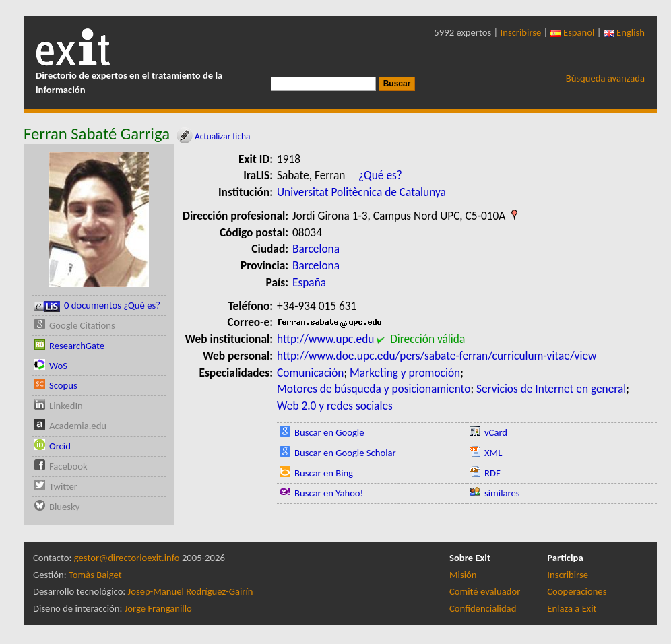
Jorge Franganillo (158, 608)
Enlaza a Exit (572, 608)
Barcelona (316, 249)
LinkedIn (66, 406)
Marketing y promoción (405, 373)
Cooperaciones (577, 591)
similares (502, 493)
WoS (58, 366)
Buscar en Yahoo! (329, 493)
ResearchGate (77, 346)
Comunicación (310, 373)
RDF (492, 473)
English (624, 32)
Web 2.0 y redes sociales (335, 406)
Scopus (63, 385)
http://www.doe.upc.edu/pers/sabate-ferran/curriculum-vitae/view (437, 356)
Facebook (68, 466)
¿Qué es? (380, 175)
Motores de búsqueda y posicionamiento (374, 389)
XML (493, 453)
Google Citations (82, 325)
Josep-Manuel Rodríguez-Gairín (191, 591)
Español (573, 32)
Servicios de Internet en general (551, 389)
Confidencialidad (483, 608)
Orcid (60, 446)
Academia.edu (78, 426)
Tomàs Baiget (95, 575)
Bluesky (64, 507)
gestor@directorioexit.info (127, 558)
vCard (496, 432)
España (309, 282)
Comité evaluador (485, 591)
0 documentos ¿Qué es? (97, 305)
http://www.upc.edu (325, 339)
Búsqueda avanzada (605, 78)
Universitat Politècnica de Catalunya (361, 192)
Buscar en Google (329, 432)
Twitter (63, 486)
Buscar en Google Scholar (345, 453)
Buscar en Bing (324, 473)
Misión (463, 575)
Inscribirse (521, 32)
